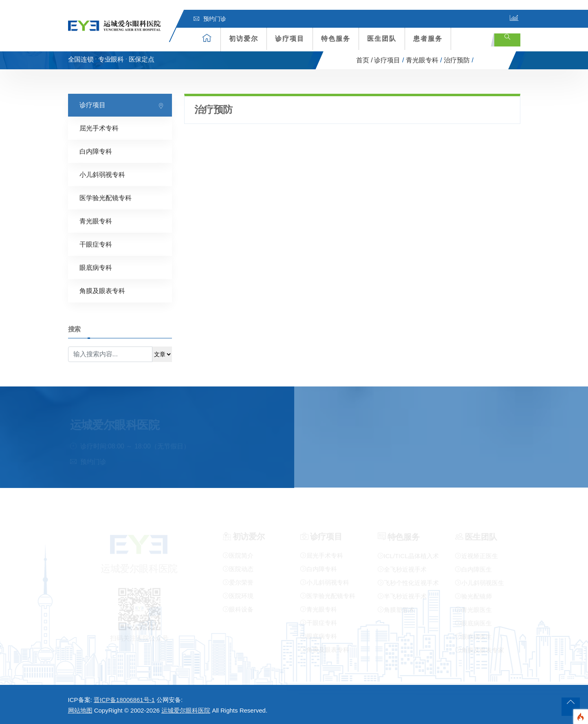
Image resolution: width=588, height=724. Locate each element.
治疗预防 (457, 60)
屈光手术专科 (99, 128)
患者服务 (428, 39)
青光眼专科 (422, 60)
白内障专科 (96, 151)
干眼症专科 (96, 244)
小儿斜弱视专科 (102, 174)
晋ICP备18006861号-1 (124, 700)
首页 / (364, 60)
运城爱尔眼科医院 (186, 710)
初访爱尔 (244, 39)
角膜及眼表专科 (102, 290)
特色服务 (336, 39)
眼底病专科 (96, 267)
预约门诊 (210, 19)
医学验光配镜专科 (106, 198)
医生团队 (382, 39)
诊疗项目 (290, 39)
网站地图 (80, 710)
